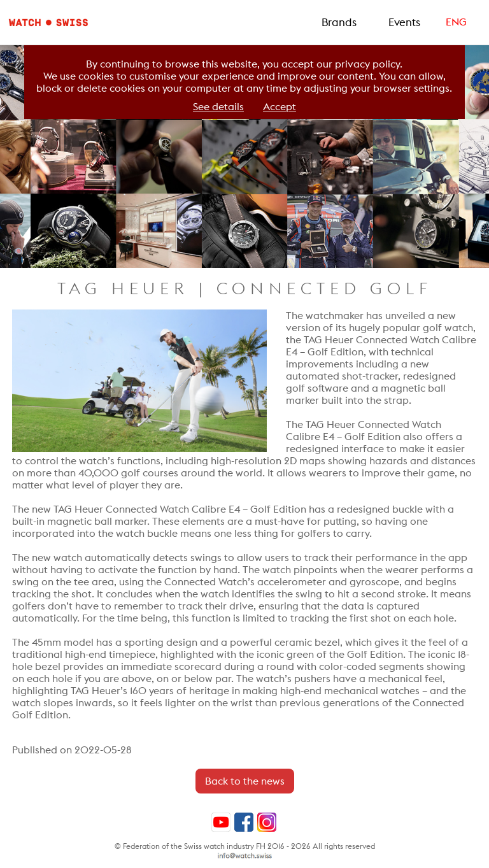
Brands (339, 22)
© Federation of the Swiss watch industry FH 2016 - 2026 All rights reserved (245, 846)
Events (404, 22)
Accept (280, 107)
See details (218, 107)
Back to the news (245, 781)
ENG (456, 22)
